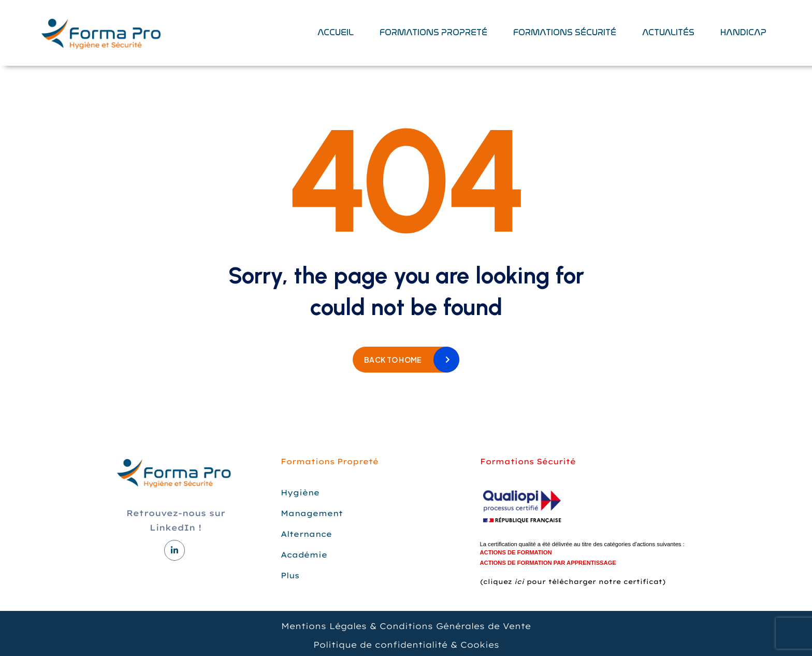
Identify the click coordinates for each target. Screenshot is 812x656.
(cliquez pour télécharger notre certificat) (573, 581)
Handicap (743, 32)
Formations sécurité (565, 32)
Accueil (336, 32)
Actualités (668, 32)
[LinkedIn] (175, 550)
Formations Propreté (433, 32)
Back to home (393, 360)
